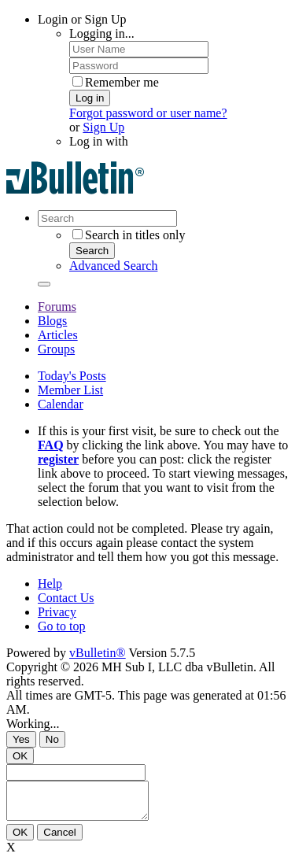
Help (50, 584)
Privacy (57, 612)
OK (20, 756)
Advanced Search (113, 266)
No (52, 739)
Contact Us (66, 598)
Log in (90, 98)
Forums (57, 307)
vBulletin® (98, 653)
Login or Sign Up (82, 19)
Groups (56, 349)
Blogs (52, 321)
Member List (70, 390)
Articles (58, 335)
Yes (21, 739)
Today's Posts (72, 376)
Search (92, 251)
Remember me (116, 82)
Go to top (61, 626)
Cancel (60, 839)
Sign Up (103, 127)
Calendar (61, 404)
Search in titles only (129, 235)
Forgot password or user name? (148, 113)
